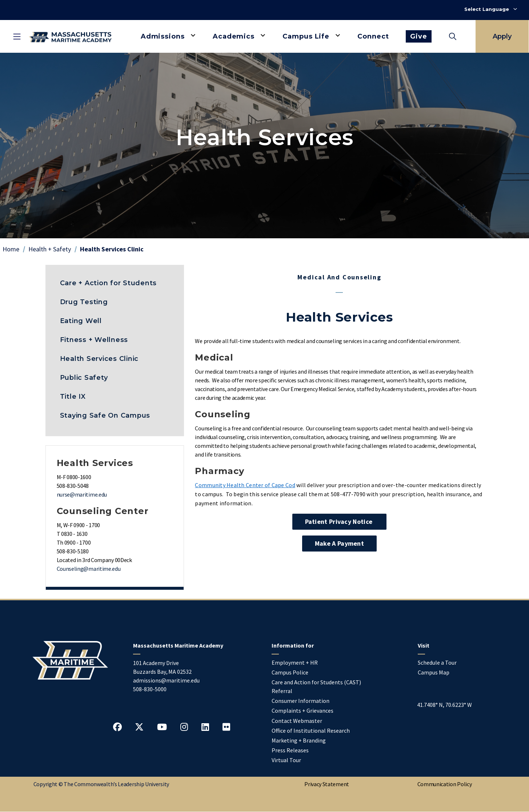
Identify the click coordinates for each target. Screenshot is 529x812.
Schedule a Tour (437, 662)
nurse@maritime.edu (82, 494)
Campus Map (434, 672)
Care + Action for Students (109, 283)
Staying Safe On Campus (105, 415)
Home (11, 249)
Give (419, 36)
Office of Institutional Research (311, 731)
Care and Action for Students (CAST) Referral (316, 686)
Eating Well (81, 321)
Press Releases (290, 750)
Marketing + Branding (299, 740)
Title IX (73, 397)
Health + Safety (50, 249)
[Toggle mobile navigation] (17, 36)
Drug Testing (84, 302)
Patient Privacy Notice (340, 522)
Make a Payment (339, 543)
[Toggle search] (453, 36)
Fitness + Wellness (94, 340)
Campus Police (290, 672)
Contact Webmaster (297, 721)
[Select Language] (491, 9)
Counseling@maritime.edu (89, 569)
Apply (502, 36)
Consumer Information (300, 701)
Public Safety (84, 378)
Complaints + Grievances (302, 710)
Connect (373, 36)
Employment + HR (295, 662)
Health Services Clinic (99, 359)
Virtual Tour (286, 760)
